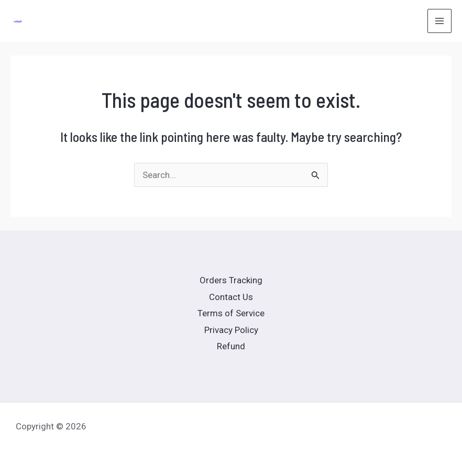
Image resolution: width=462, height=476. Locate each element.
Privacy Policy (231, 330)
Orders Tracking (231, 280)
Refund (231, 346)
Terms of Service (231, 313)
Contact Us (231, 297)
